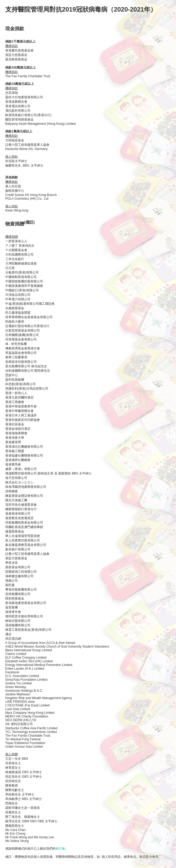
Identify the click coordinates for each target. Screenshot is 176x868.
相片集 (60, 849)
